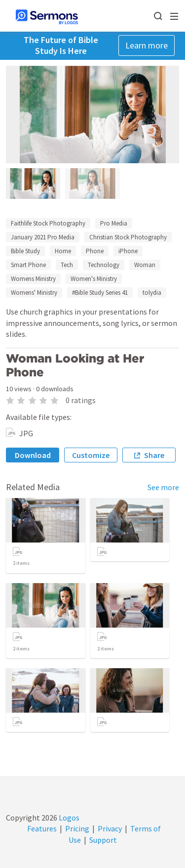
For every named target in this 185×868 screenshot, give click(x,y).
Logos (68, 818)
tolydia (152, 293)
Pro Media (114, 223)
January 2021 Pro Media (43, 237)
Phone (95, 251)
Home (63, 251)
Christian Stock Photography (128, 237)
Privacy (110, 828)
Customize (91, 455)
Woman (145, 265)
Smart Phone (28, 265)
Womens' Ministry (34, 293)
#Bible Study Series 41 (100, 293)
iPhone (128, 251)
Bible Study (25, 251)
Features (42, 828)
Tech (67, 265)
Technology (104, 265)
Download (33, 455)
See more (163, 487)
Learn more (147, 45)
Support (103, 840)
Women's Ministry (94, 279)
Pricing (77, 828)
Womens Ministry (33, 279)
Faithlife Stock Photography (48, 223)
